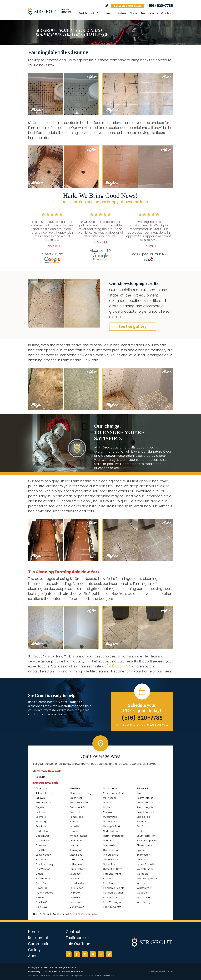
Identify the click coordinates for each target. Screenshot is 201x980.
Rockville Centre (112, 907)
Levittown (75, 878)
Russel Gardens (146, 812)
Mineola (107, 812)
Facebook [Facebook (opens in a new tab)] (77, 954)
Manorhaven (77, 907)
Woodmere (143, 897)
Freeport (41, 897)
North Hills (109, 841)
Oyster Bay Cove (113, 869)
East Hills (41, 850)
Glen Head (76, 788)
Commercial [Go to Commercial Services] (105, 13)
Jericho (74, 845)
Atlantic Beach (44, 793)
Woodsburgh (144, 902)
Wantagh (142, 874)
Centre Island (43, 841)
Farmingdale (43, 878)
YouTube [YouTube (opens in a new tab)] (93, 954)
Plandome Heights (114, 888)
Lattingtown (76, 864)
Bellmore (41, 817)
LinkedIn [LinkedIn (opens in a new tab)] (101, 954)
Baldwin (40, 798)
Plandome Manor (113, 893)
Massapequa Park (114, 793)
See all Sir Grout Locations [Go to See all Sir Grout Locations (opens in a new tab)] (85, 914)
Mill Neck (108, 807)
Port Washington (113, 902)
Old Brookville (111, 855)
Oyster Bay (109, 864)
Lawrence (75, 874)
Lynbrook (75, 893)
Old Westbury (111, 859)
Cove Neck (42, 845)
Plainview (108, 878)
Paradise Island (112, 874)
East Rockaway (45, 864)
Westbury (142, 883)
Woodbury (143, 893)
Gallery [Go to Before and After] (122, 13)
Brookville (41, 826)
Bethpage (42, 822)
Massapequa (111, 788)
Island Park (76, 841)
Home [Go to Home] (33, 932)
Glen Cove (42, 907)
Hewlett (74, 822)
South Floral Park (146, 836)
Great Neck (76, 798)
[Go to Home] (51, 11)
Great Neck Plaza (79, 807)
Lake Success (77, 859)
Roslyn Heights (145, 807)
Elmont (40, 874)
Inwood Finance (79, 836)
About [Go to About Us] (134, 13)
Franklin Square (45, 893)
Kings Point (76, 855)
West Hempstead (147, 878)
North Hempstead (113, 836)
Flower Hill (41, 888)
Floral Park (42, 883)
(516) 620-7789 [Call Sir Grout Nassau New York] (160, 6)
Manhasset (76, 902)
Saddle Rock (144, 817)
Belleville (40, 777)
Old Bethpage (111, 850)
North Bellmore (112, 831)
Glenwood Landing (80, 793)
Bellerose (41, 812)
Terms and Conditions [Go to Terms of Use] (72, 972)
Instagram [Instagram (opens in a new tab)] (69, 954)
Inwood (74, 831)
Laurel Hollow (77, 869)
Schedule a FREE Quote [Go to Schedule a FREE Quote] (128, 6)
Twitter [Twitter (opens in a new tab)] (85, 954)
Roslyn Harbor (145, 803)
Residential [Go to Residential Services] (86, 13)
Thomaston (143, 855)
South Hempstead (147, 841)
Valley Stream (145, 869)
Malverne (75, 897)
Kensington (76, 850)
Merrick (107, 803)
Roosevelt (142, 788)
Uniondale (143, 859)
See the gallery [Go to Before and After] (133, 327)
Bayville (40, 807)
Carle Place (42, 831)
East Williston (43, 869)
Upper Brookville (146, 864)
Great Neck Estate (80, 803)
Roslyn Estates (145, 798)
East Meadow (44, 855)
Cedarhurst (42, 836)
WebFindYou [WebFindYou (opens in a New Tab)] (167, 971)
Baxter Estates (44, 803)
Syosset (141, 850)
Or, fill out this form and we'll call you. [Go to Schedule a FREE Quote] (142, 725)
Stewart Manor (145, 845)
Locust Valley (77, 883)
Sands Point (144, 822)
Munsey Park (110, 817)
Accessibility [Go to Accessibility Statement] (34, 972)
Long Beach (76, 888)
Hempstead (76, 817)
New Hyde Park (112, 826)
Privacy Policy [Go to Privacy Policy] (51, 972)
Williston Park (144, 888)
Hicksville (74, 826)
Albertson (41, 788)
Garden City (43, 902)
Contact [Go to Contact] (167, 13)
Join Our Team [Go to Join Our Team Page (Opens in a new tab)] (79, 944)
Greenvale (75, 812)
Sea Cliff (142, 826)
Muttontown (110, 822)
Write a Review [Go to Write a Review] (107, 6)
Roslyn (140, 793)
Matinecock (110, 798)
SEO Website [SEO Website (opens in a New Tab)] (152, 971)
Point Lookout (111, 897)
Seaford (141, 831)
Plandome (109, 883)
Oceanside (109, 845)
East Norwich (43, 859)
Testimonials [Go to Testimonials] (150, 13)
